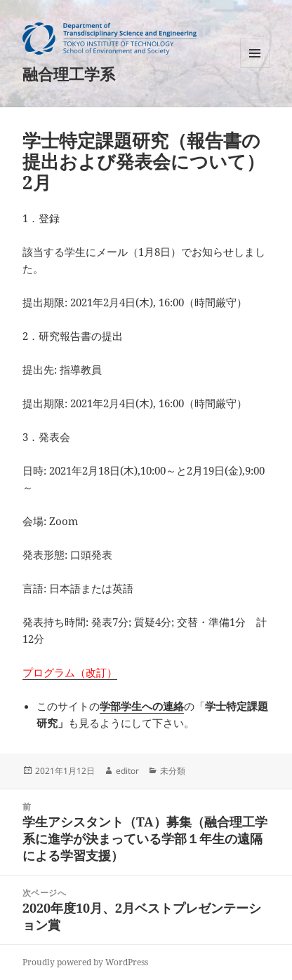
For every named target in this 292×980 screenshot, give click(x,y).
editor (127, 771)
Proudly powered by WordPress (85, 962)
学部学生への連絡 (142, 706)
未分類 (173, 771)
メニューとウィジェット (255, 68)
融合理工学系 (69, 74)
